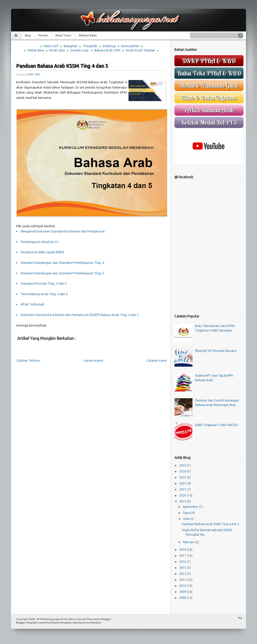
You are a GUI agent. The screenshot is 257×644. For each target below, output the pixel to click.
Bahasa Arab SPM (107, 50)
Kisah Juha (57, 50)
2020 (183, 495)
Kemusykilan (130, 46)
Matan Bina (36, 50)
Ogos (187, 513)
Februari (189, 542)
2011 (183, 580)
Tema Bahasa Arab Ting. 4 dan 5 (44, 294)
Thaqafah (90, 46)
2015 (183, 568)
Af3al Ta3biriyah (33, 304)
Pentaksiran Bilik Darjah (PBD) (42, 252)
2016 (183, 562)
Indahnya (109, 46)
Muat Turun (63, 35)
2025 (183, 465)
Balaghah (71, 46)
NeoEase (96, 623)
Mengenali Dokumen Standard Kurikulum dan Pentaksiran (63, 231)
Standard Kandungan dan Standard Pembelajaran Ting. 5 (62, 273)
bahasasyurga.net (53, 619)
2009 (183, 592)
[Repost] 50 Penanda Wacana (216, 351)
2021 (183, 489)
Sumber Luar (80, 50)
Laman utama (93, 360)
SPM (37, 74)
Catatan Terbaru (28, 360)
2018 (183, 550)
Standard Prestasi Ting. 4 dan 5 (44, 283)
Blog (28, 35)
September (191, 507)
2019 (183, 501)
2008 (183, 598)
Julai (186, 519)
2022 (183, 483)
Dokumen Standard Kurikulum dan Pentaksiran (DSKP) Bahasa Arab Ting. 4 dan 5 (80, 315)
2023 (183, 477)
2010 (183, 586)
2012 (183, 574)
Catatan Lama (157, 360)
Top (240, 618)
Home (17, 35)
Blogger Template (27, 623)
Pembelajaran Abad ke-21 (40, 242)
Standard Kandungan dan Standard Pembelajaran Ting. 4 (62, 263)
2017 (183, 556)
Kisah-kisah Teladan (141, 50)
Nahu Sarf (51, 46)
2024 (183, 471)
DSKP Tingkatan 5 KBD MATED (216, 425)
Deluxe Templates (61, 623)
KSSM (30, 74)
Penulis (43, 35)
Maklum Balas (88, 35)
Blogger (106, 619)
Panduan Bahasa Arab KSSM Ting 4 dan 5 (62, 66)
